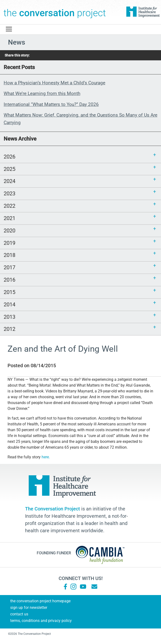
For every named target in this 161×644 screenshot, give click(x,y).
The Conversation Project (55, 12)
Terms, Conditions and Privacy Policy (41, 621)
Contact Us (19, 614)
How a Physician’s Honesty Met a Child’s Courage (54, 83)
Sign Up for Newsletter (29, 608)
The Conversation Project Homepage (40, 601)
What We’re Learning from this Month (42, 93)
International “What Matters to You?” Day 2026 (51, 104)
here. (46, 457)
